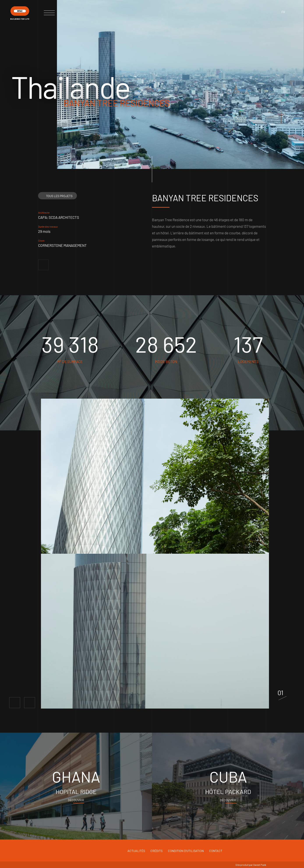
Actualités (136, 851)
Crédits (156, 851)
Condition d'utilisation (186, 851)
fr (283, 12)
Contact (216, 851)
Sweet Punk (260, 865)
